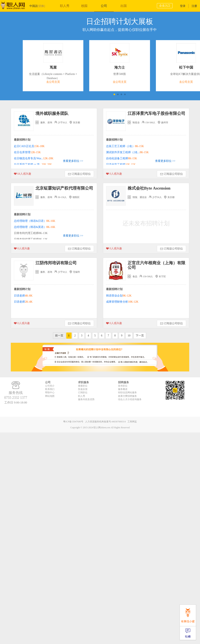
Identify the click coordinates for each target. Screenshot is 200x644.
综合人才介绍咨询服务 (130, 399)
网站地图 (50, 396)
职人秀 (65, 6)
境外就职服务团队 (52, 113)
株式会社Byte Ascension (149, 188)
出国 (124, 6)
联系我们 (50, 389)
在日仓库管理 (27, 152)
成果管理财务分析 (122, 302)
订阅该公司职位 (79, 174)
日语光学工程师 (121, 164)
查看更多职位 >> (73, 161)
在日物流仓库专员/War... (34, 158)
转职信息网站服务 (127, 392)
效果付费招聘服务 (127, 396)
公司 (104, 6)
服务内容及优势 (86, 399)
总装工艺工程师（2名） (125, 146)
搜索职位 (83, 386)
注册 (194, 6)
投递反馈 (83, 389)
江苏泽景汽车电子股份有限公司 (156, 113)
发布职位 (123, 386)
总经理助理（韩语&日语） (35, 221)
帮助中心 (50, 392)
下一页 (140, 336)
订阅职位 (83, 392)
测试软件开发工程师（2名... (127, 152)
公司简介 (50, 386)
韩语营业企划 (119, 296)
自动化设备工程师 (122, 158)
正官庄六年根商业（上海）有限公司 (156, 265)
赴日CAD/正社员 (29, 146)
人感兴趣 (23, 174)
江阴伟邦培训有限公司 (56, 263)
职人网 (16, 6)
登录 (183, 6)
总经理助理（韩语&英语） (35, 227)
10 (129, 336)
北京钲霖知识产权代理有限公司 (64, 188)
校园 (84, 6)
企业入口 (165, 6)
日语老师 (23, 296)
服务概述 (123, 389)
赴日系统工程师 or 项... (33, 164)
